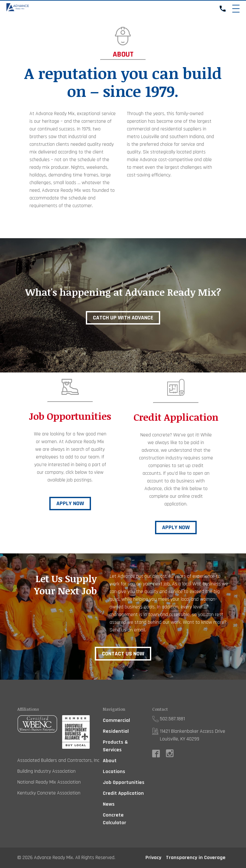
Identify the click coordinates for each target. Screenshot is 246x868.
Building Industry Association (46, 771)
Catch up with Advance (123, 318)
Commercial (116, 720)
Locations (114, 772)
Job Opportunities (124, 782)
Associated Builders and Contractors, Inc (58, 760)
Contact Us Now (123, 654)
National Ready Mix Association (49, 782)
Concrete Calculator (115, 819)
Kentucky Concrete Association (49, 793)
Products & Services (115, 746)
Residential (116, 731)
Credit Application (123, 793)
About (110, 761)
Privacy (153, 858)
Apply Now (70, 503)
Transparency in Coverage (196, 858)
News (109, 804)
